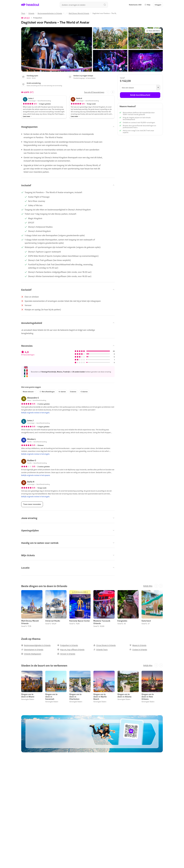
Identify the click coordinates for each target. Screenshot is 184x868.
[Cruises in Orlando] (138, 649)
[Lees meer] (27, 116)
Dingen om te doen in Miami (28, 695)
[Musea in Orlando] (138, 645)
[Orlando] (31, 13)
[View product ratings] (26, 18)
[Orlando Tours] (100, 649)
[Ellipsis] (65, 14)
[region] (92, 609)
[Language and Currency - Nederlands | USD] (135, 5)
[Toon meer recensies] (32, 504)
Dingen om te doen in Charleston (75, 697)
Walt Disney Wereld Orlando (30, 622)
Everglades (122, 621)
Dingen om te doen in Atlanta (124, 695)
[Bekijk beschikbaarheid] (140, 95)
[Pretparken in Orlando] (68, 645)
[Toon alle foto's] (153, 31)
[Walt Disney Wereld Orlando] (79, 13)
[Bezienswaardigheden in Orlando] (50, 13)
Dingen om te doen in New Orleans (148, 697)
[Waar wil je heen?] (84, 5)
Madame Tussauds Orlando (102, 622)
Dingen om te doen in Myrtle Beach (100, 697)
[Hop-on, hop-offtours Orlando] (71, 649)
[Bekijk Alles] (148, 586)
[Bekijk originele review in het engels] (35, 413)
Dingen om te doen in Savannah (51, 697)
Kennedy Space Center (80, 621)
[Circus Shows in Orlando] (105, 645)
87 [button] (28, 18)
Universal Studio (53, 621)
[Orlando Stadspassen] (31, 654)
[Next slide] (113, 92)
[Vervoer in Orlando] (66, 654)
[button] (147, 5)
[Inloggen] (158, 5)
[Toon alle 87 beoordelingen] (94, 92)
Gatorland (146, 621)
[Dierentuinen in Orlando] (32, 649)
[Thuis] (23, 13)
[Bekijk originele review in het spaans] (36, 475)
